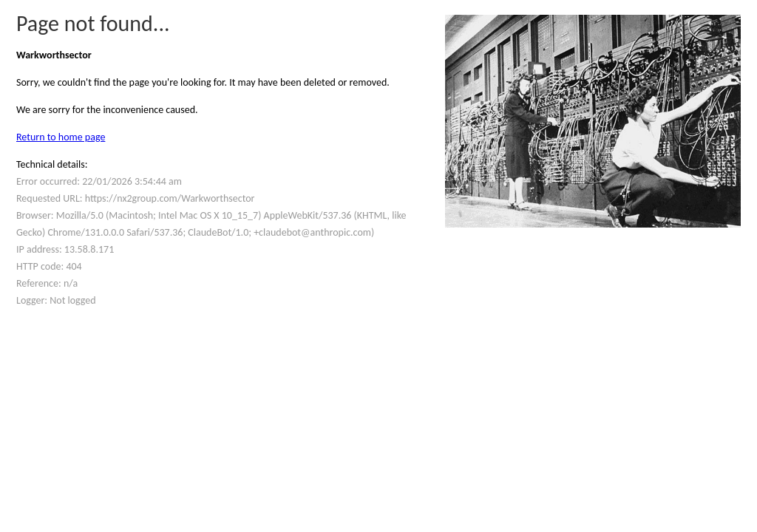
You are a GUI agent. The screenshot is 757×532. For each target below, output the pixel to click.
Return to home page (61, 137)
